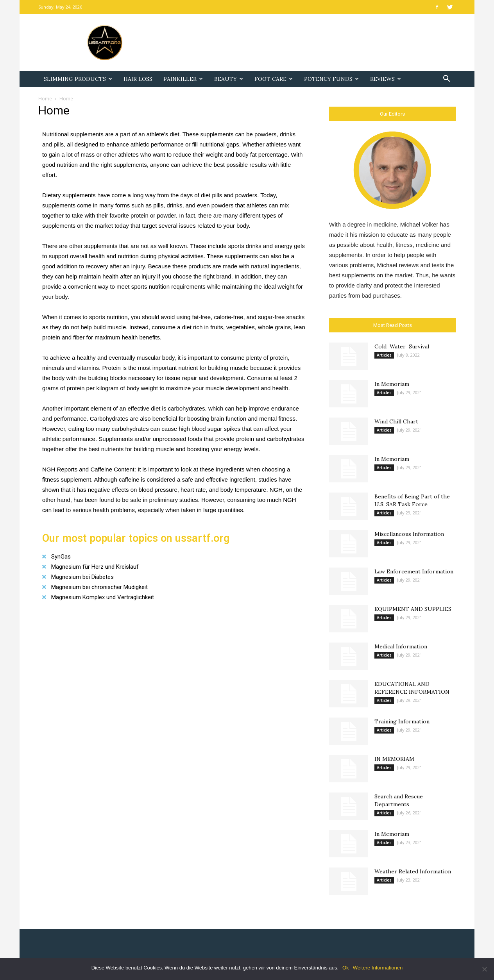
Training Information (402, 721)
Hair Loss (138, 79)
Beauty (229, 79)
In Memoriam (392, 384)
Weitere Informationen (378, 968)
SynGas (61, 557)
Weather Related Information (413, 871)
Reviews (386, 79)
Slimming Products (78, 79)
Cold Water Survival (402, 346)
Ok (346, 968)
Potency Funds (331, 79)
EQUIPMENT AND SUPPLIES (413, 609)
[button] (446, 79)
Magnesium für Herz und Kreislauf (95, 567)
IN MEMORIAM (394, 759)
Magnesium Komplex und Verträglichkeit (103, 597)
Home (45, 99)
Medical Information (401, 646)
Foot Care (274, 79)
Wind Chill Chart (396, 421)
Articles (384, 355)
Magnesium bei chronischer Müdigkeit (99, 587)
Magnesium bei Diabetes (82, 577)
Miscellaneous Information (409, 534)
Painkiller (183, 79)
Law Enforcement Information (414, 571)
